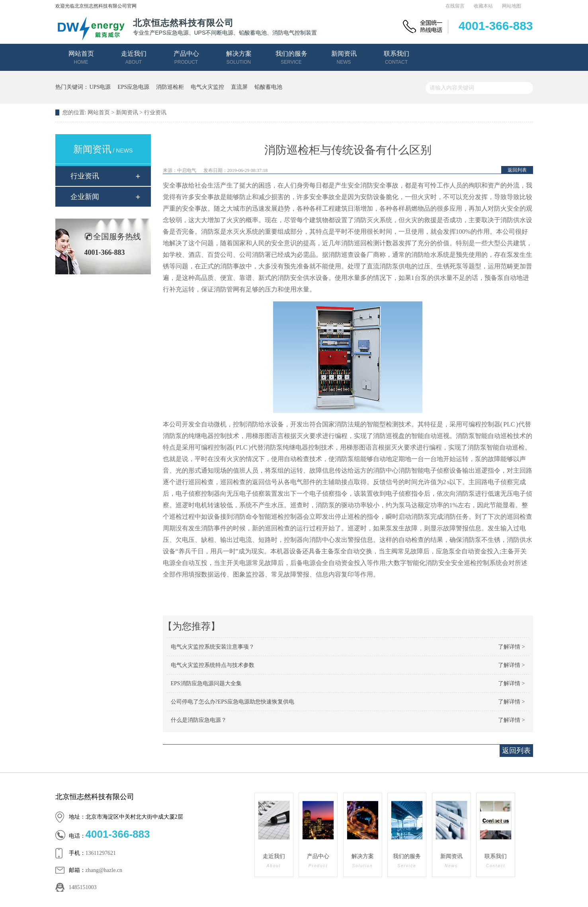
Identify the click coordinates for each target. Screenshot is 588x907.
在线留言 (455, 6)
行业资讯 (155, 112)
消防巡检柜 (170, 87)
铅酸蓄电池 (268, 87)
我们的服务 (291, 58)
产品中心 (186, 58)
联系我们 (397, 58)
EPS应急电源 (133, 87)
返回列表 (517, 170)
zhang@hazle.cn (104, 870)
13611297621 (101, 853)
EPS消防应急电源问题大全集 (206, 683)
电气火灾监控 (207, 87)
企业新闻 (85, 197)
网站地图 (512, 6)
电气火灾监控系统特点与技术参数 (213, 665)
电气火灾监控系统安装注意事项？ (213, 647)
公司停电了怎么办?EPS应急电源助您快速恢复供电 (232, 702)
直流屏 (239, 87)
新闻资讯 (344, 58)
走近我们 (134, 58)
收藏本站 (483, 6)
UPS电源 (100, 87)
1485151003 (83, 887)
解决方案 (239, 58)
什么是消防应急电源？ (199, 720)
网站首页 (81, 58)
